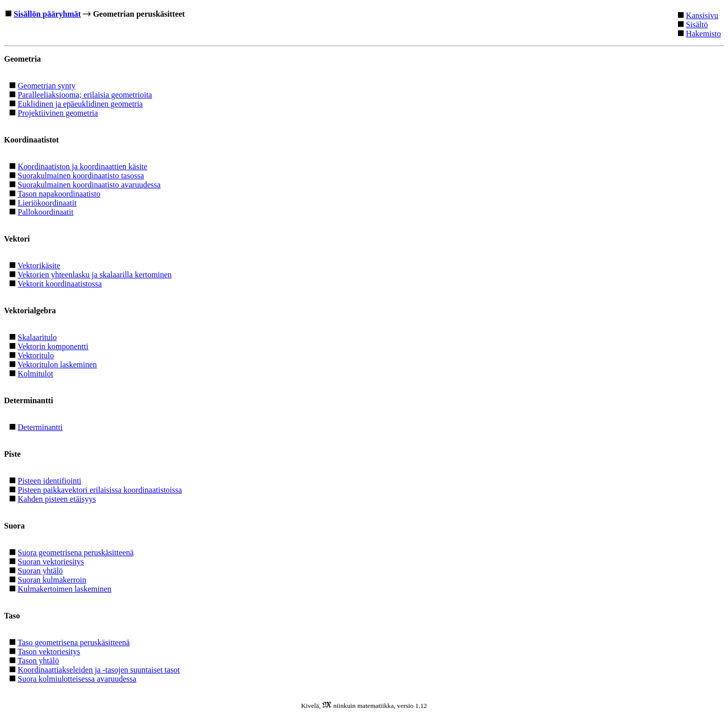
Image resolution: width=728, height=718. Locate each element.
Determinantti (40, 427)
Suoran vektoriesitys (51, 562)
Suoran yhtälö (40, 571)
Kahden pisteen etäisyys (57, 499)
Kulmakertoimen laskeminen (64, 589)
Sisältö (697, 25)
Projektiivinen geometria (58, 113)
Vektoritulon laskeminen (57, 365)
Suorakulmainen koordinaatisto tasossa (81, 176)
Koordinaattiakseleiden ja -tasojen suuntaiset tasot (99, 670)
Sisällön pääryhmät (47, 14)
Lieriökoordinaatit (47, 203)
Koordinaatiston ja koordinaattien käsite (82, 166)
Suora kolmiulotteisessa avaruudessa (77, 679)
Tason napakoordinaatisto (59, 194)
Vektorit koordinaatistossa (60, 284)
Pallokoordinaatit (45, 212)
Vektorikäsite (39, 266)
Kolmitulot (35, 374)
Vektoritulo (36, 355)
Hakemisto (703, 34)
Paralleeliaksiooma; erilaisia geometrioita (85, 95)
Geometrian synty (47, 86)
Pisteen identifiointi (50, 481)
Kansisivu (702, 15)
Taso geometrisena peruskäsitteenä (74, 642)
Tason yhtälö (38, 661)
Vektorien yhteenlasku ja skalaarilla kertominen (95, 275)
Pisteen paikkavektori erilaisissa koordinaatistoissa (100, 490)
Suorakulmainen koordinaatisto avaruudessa (89, 185)
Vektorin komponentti (53, 346)
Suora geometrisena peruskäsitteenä (76, 553)
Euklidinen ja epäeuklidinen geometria (80, 104)
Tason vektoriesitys (49, 652)
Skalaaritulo (37, 337)
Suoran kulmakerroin (52, 580)
